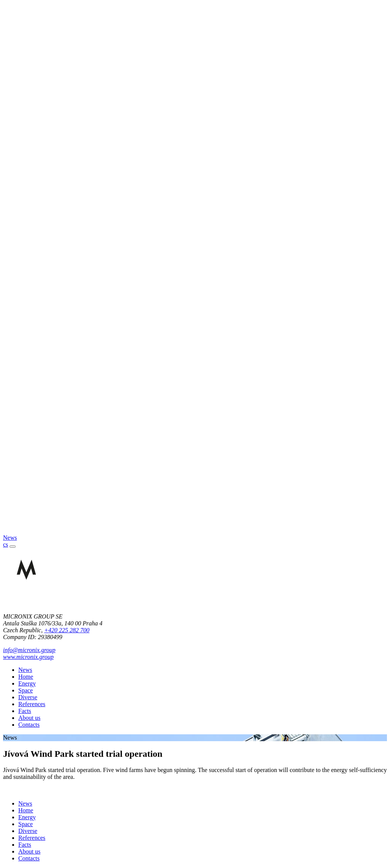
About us (29, 718)
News (25, 670)
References (32, 704)
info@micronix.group (29, 650)
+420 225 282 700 (67, 630)
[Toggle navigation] (13, 547)
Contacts (29, 725)
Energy (27, 683)
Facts (25, 711)
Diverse (28, 697)
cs (6, 544)
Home (26, 677)
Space (26, 690)
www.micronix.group (28, 657)
